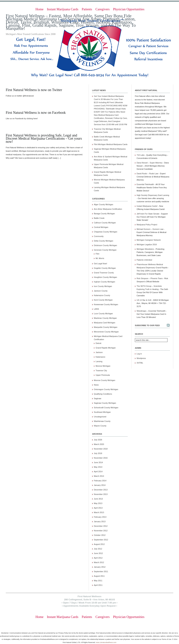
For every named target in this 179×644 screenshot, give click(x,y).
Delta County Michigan (104, 241)
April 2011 (98, 585)
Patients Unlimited (144, 260)
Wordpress (141, 358)
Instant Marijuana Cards (63, 9)
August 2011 (99, 576)
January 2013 (100, 521)
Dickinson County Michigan (105, 245)
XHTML (140, 363)
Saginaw (98, 398)
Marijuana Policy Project (147, 225)
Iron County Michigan (103, 286)
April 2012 (98, 558)
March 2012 (99, 562)
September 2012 (101, 540)
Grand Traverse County (104, 273)
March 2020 (99, 444)
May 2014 (98, 467)
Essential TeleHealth (145, 184)
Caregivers (102, 9)
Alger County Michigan (104, 204)
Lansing (99, 361)
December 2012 (101, 526)
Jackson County (101, 291)
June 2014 (98, 462)
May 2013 (98, 503)
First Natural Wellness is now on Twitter (34, 90)
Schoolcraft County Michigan (106, 408)
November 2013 (101, 494)
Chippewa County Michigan (106, 232)
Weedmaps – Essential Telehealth (151, 311)
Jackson (99, 352)
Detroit (98, 343)
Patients (87, 9)
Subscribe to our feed (147, 325)
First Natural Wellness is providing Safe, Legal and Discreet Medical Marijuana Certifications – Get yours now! (44, 138)
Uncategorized (100, 417)
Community (99, 236)
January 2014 (100, 485)
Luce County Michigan (103, 314)
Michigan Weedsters (145, 249)
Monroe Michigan (103, 366)
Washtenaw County (102, 421)
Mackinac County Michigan (105, 318)
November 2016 (101, 458)
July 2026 (98, 440)
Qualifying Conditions (103, 394)
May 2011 (98, 581)
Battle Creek (99, 218)
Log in (139, 354)
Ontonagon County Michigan (106, 389)
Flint (97, 254)
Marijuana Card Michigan (105, 323)
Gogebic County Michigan (105, 268)
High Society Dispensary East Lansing (153, 195)
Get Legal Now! (100, 264)
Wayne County (100, 426)
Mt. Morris (100, 258)
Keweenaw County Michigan (106, 304)
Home (39, 9)
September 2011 (101, 571)
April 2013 (98, 508)
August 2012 (99, 544)
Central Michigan (101, 227)
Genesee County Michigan (105, 250)
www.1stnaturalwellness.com (106, 642)
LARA (96, 309)
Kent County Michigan (103, 300)
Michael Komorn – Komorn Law (150, 229)
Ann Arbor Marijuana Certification (108, 209)
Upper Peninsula (103, 375)
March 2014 (99, 476)
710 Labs (141, 155)
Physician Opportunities (129, 9)
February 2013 (100, 517)
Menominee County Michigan (106, 332)
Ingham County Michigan (105, 282)
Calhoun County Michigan (105, 223)
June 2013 (98, 499)
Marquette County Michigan (106, 327)
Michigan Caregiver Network (149, 240)
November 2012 (101, 531)
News (96, 385)
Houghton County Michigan (105, 277)
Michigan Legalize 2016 (147, 244)
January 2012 (100, 567)
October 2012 (100, 535)
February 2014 (100, 481)
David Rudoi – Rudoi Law (147, 174)
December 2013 (101, 490)
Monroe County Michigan (105, 380)
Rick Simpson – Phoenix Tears (150, 278)
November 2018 (101, 449)
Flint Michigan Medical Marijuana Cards (111, 144)
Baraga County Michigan (104, 214)
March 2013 (99, 512)
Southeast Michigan (102, 412)
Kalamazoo (100, 357)
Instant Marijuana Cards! (147, 206)
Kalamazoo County (102, 295)
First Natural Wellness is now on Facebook (36, 113)
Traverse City (101, 370)
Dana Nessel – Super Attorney (150, 163)
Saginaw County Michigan (105, 403)
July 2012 (98, 549)
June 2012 (98, 553)
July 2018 (98, 453)
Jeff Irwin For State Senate (148, 214)
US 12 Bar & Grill (144, 300)
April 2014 (98, 472)
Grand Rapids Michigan (106, 348)
